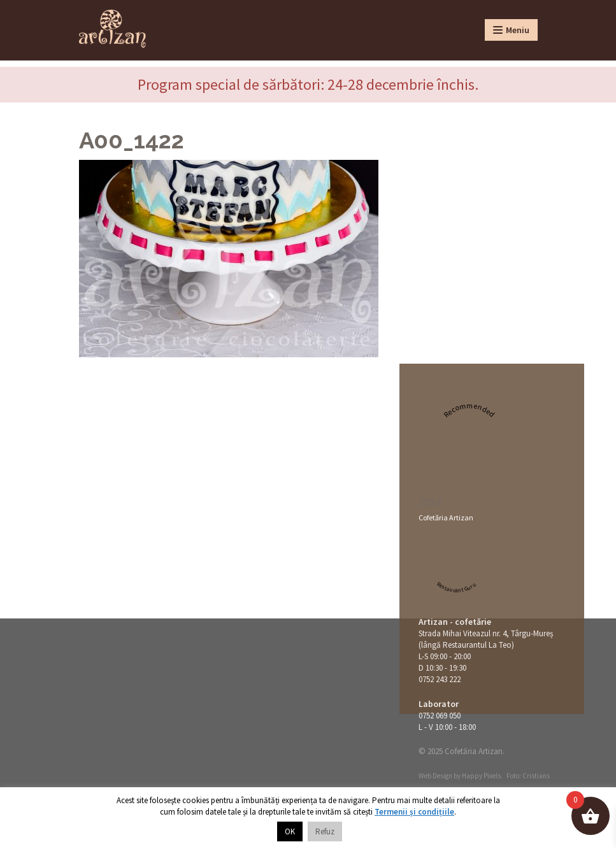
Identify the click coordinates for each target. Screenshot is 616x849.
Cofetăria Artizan (446, 517)
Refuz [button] (325, 831)
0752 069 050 (440, 716)
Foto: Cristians (528, 776)
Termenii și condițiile (414, 812)
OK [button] (290, 831)
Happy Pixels (481, 776)
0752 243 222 (440, 679)
